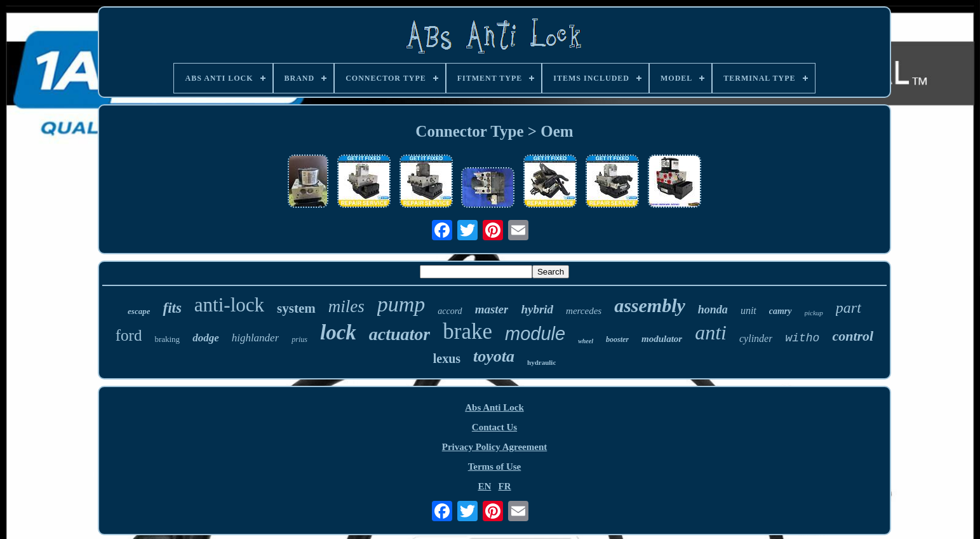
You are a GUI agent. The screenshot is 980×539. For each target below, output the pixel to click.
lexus (447, 358)
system (296, 308)
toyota (494, 356)
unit (748, 310)
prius (299, 339)
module (535, 334)
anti (711, 332)
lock (338, 332)
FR (505, 486)
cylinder (756, 338)
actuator (399, 334)
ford (129, 335)
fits (172, 308)
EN (484, 486)
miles (346, 306)
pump (401, 304)
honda (713, 310)
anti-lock (229, 305)
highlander (256, 338)
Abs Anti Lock (494, 407)
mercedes (584, 311)
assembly (650, 305)
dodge (206, 338)
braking (167, 339)
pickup (814, 313)
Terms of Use (495, 467)
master (492, 309)
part (849, 308)
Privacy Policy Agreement (495, 447)
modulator (662, 339)
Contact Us (494, 427)
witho (802, 338)
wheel (586, 341)
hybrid (537, 309)
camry (781, 311)
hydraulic (541, 362)
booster (617, 339)
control (853, 336)
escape (139, 311)
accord (450, 311)
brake (467, 331)
